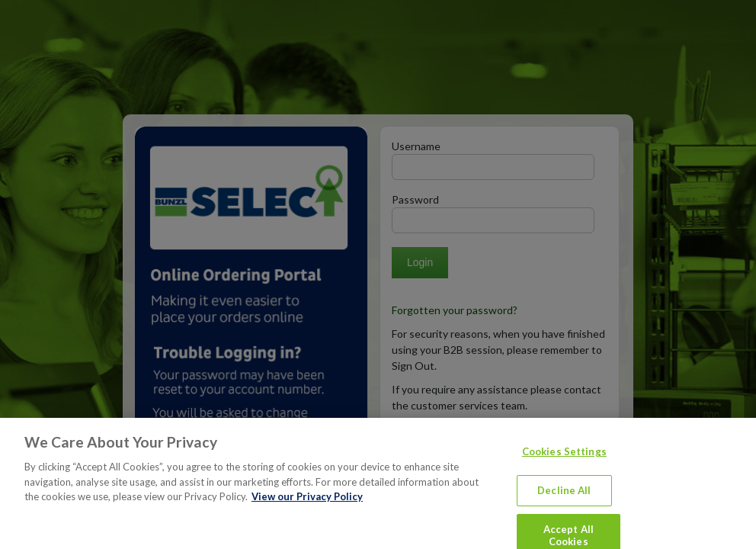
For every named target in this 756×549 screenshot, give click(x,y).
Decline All (564, 500)
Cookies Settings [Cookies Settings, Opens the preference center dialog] (564, 461)
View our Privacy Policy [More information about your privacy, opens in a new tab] (307, 506)
